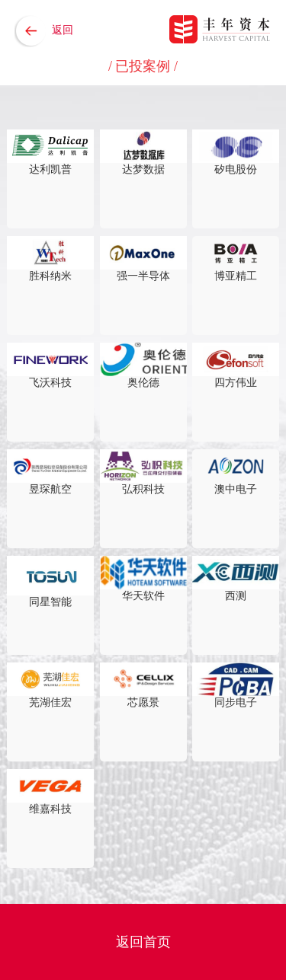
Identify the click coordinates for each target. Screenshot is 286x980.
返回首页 (143, 942)
